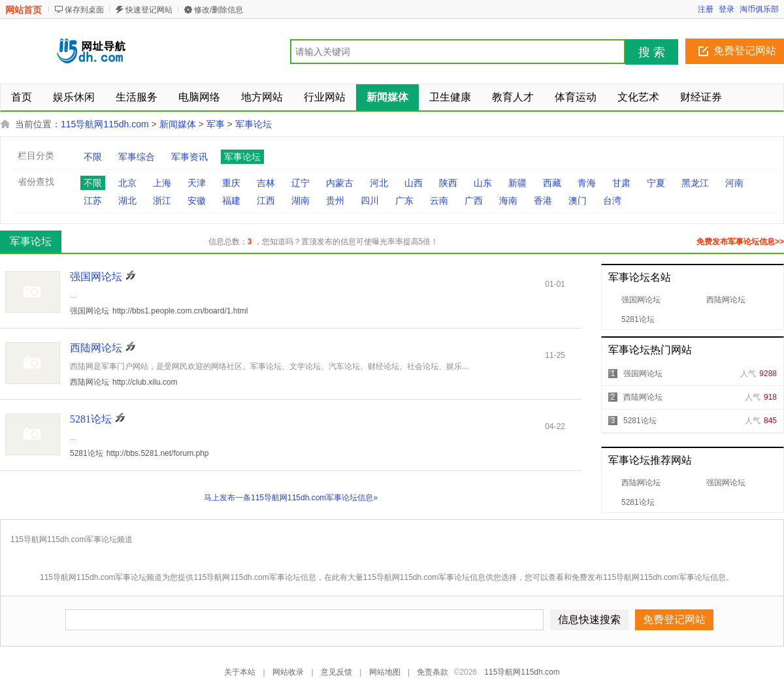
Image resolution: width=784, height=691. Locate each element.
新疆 (517, 183)
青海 (587, 183)
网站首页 (24, 10)
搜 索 (652, 52)
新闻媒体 (178, 124)
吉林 (266, 183)
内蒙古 (340, 183)
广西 (474, 201)
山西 (414, 183)
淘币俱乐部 (759, 9)
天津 (197, 183)
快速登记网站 (149, 10)
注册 (706, 9)
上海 (162, 183)
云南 (439, 201)
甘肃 (621, 183)
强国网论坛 (641, 300)
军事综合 (137, 157)
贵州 (335, 201)
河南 (734, 183)
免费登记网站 (745, 51)
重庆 (231, 183)
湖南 (301, 201)
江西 (266, 201)
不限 (93, 157)
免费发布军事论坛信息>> (740, 242)
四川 (370, 201)
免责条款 (433, 672)
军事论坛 (253, 124)
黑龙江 (695, 183)
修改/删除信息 (219, 10)
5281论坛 (638, 319)
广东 (404, 201)
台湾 (612, 201)
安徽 (197, 201)
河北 (379, 183)
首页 (22, 97)
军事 (216, 124)
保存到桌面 (84, 10)
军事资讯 (189, 157)
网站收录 (288, 672)
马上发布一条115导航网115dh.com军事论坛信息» (291, 498)
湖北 (127, 201)
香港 (543, 201)
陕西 (448, 183)
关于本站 (240, 672)
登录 (727, 9)
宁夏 (656, 183)
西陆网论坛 (726, 300)
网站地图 (385, 672)
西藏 (552, 183)
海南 (508, 201)
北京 (127, 183)
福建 (231, 201)
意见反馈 (336, 672)
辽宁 (301, 183)
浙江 (162, 201)
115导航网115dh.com (105, 124)
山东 (483, 183)
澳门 (578, 201)
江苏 (93, 201)
